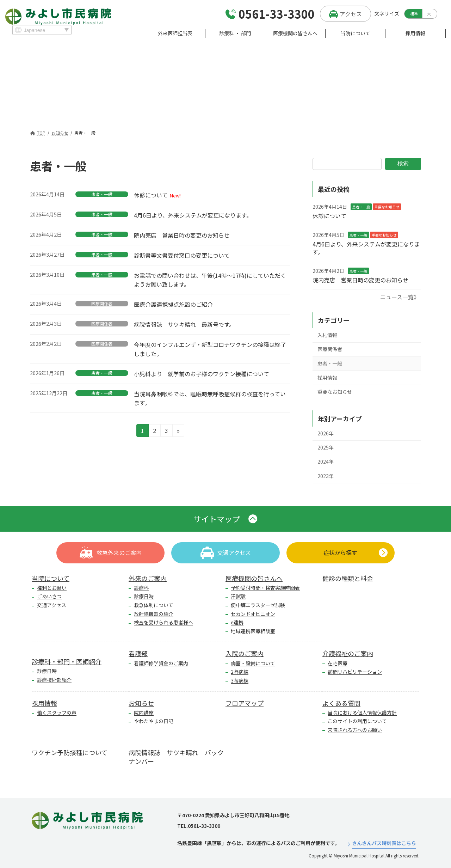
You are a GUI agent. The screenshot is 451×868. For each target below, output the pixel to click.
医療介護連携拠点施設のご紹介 (173, 304)
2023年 (326, 476)
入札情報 (327, 335)
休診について (151, 195)
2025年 (326, 447)
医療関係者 (102, 304)
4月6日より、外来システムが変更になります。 (193, 215)
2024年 (326, 461)
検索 (403, 163)
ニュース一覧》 (400, 297)
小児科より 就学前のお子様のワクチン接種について (202, 374)
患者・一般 (102, 194)
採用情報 (327, 378)
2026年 (326, 433)
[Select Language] (42, 30)
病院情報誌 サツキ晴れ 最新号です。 (184, 324)
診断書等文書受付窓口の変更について (182, 255)
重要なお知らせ (387, 207)
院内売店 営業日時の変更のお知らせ (182, 235)
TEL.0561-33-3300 (199, 826)
